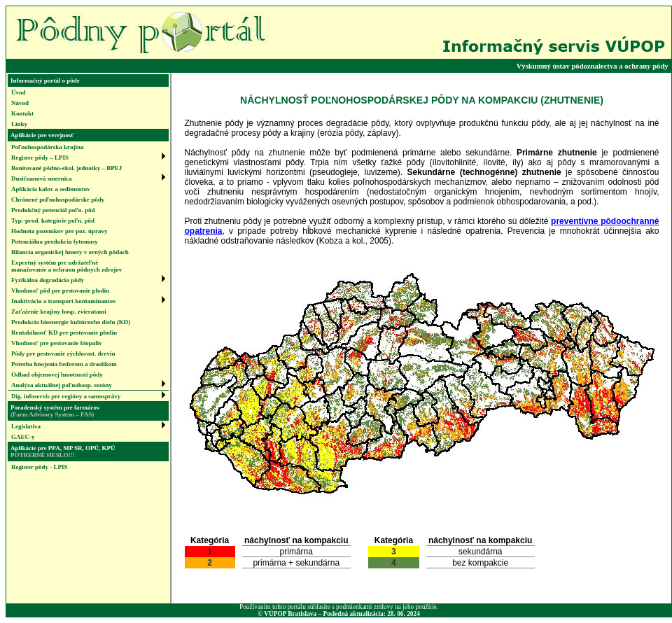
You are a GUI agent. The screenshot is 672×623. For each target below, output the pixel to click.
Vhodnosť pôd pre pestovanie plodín (60, 290)
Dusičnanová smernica (42, 178)
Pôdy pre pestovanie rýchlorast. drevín (63, 353)
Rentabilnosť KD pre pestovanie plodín (64, 332)
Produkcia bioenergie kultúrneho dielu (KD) (71, 322)
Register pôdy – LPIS (40, 157)
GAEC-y (23, 437)
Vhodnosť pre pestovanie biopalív (57, 343)
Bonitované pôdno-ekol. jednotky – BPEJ (66, 168)
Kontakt (22, 113)
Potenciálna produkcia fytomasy (55, 241)
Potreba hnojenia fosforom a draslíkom (64, 364)
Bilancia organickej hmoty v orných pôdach (70, 252)
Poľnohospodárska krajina (48, 147)
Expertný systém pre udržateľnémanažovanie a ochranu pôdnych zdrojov (66, 266)
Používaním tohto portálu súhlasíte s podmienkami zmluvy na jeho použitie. (339, 607)
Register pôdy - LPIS (40, 467)
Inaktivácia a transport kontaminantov (64, 301)
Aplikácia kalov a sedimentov (51, 189)
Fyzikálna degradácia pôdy (48, 280)
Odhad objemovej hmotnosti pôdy (57, 374)
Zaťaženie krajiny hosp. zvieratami (59, 311)
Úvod (19, 92)
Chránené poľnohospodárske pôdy (58, 199)
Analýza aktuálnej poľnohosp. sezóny (62, 385)
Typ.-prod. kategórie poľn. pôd (53, 220)
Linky (19, 124)
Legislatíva (26, 426)
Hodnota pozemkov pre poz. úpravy (59, 231)
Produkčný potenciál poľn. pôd (53, 210)
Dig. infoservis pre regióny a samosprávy (66, 396)
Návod (20, 103)
